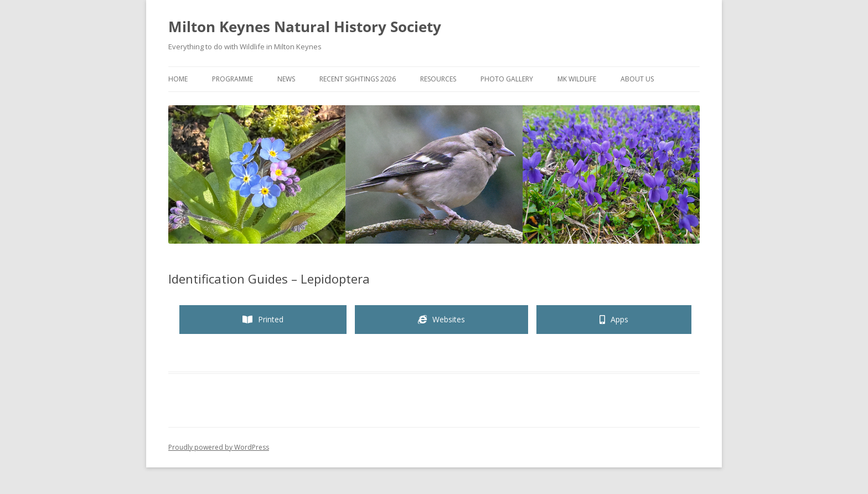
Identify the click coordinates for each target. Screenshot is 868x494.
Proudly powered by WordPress (219, 447)
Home (178, 79)
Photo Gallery (507, 79)
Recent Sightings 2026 (358, 79)
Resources (438, 79)
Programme (232, 79)
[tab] (263, 320)
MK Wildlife (577, 79)
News (286, 79)
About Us (637, 79)
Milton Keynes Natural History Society (305, 27)
